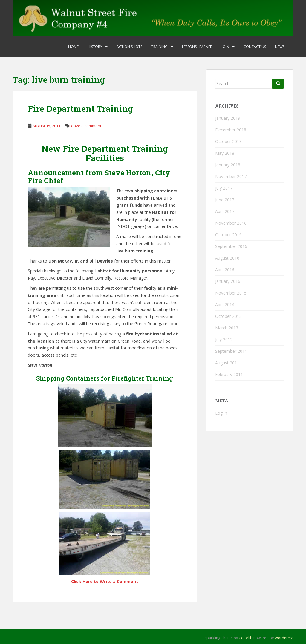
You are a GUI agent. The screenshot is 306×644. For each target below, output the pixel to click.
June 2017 (225, 200)
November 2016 (231, 223)
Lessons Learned (197, 47)
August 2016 (227, 258)
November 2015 (231, 293)
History (95, 47)
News (280, 47)
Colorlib (246, 638)
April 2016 (225, 270)
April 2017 (225, 211)
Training (159, 47)
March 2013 (227, 328)
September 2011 (231, 351)
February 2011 (229, 374)
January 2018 (228, 165)
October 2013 (228, 316)
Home (73, 47)
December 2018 (231, 130)
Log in (221, 413)
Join (225, 47)
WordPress (284, 638)
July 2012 (224, 339)
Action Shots (129, 47)
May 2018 (225, 153)
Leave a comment (85, 126)
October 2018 (228, 141)
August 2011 (227, 363)
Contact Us (255, 47)
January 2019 (228, 118)
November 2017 (231, 176)
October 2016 (228, 235)
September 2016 (231, 246)
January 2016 (228, 281)
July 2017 (224, 188)
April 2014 (225, 305)
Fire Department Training (80, 109)
